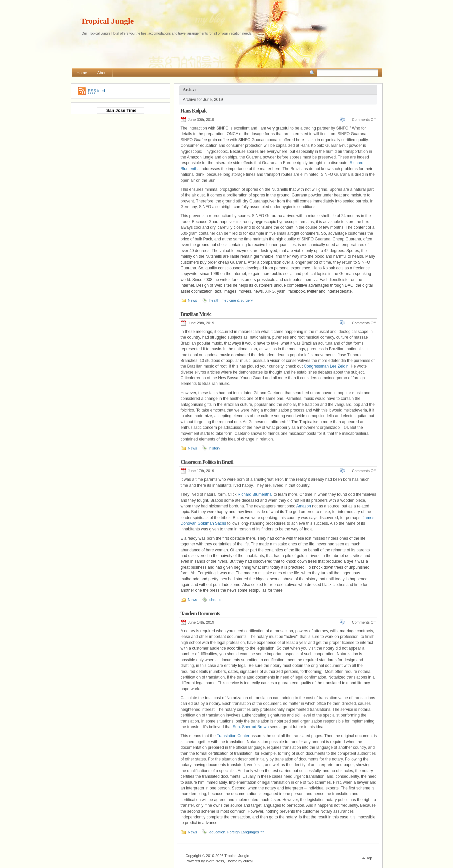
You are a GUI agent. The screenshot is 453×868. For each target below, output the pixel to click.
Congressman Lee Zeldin (326, 366)
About (102, 73)
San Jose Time (120, 110)
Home (82, 73)
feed (96, 91)
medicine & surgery (237, 300)
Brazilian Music (196, 314)
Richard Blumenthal (255, 494)
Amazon (304, 506)
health (214, 300)
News (193, 300)
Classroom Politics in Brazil (207, 462)
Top (369, 858)
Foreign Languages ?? (246, 832)
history (215, 448)
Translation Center (233, 736)
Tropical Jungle (107, 21)
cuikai (248, 861)
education (217, 832)
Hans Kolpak (194, 111)
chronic (215, 600)
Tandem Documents (200, 613)
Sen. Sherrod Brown (251, 727)
